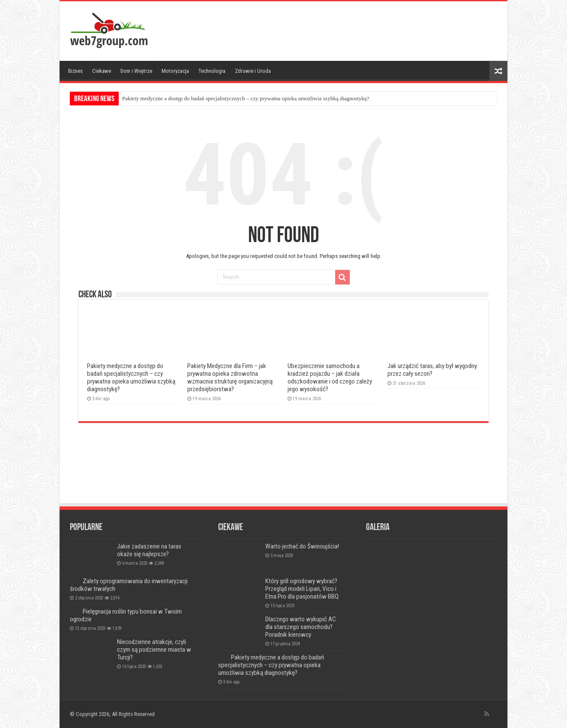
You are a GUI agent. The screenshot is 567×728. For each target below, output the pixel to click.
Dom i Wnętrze (136, 71)
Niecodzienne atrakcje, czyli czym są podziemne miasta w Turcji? (154, 650)
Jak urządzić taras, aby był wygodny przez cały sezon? (432, 370)
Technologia (212, 71)
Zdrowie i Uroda (253, 71)
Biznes (75, 71)
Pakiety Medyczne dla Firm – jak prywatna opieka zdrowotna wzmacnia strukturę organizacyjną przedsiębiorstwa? (230, 377)
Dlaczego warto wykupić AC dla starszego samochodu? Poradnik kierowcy (301, 627)
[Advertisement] (345, 29)
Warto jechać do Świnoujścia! (302, 546)
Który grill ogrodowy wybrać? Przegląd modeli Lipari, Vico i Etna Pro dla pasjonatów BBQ (302, 589)
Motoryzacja (175, 71)
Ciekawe (102, 71)
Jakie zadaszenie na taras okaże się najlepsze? (149, 550)
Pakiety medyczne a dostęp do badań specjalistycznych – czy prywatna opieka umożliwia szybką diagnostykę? (246, 98)
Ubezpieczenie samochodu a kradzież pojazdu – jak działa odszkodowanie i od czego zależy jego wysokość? (330, 377)
